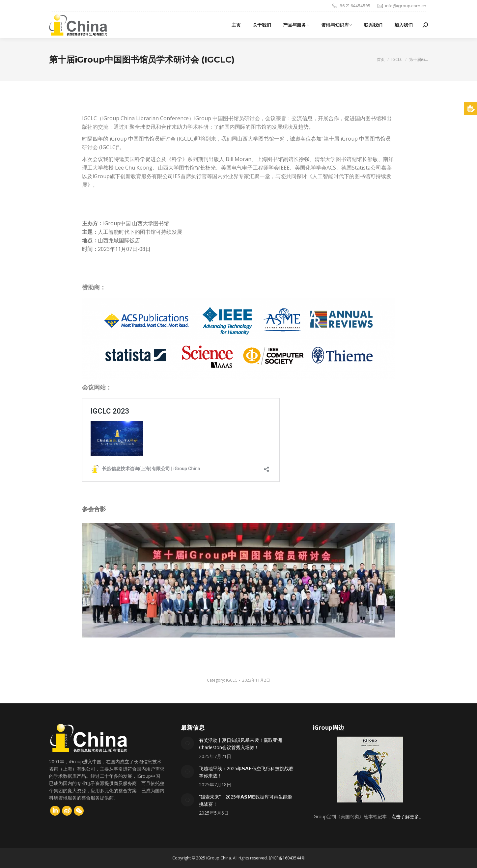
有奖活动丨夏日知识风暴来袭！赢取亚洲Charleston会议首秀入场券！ (240, 744)
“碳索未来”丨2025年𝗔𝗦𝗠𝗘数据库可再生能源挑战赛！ (246, 800)
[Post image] (187, 743)
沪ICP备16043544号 (287, 858)
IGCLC (232, 680)
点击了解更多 (405, 816)
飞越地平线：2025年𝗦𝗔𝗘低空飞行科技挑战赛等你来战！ (246, 772)
